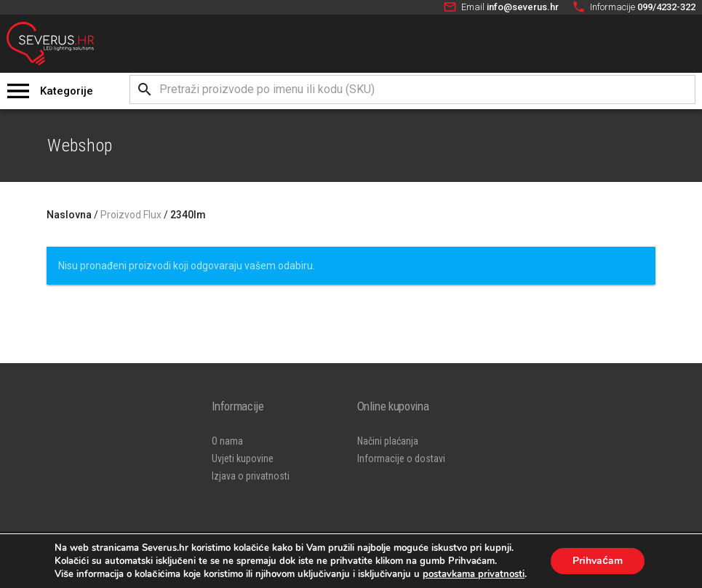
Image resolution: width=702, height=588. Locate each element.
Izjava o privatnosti (251, 476)
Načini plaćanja (388, 441)
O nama (227, 441)
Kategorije (67, 91)
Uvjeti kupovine (243, 458)
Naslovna (69, 215)
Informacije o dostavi (401, 458)
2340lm (188, 215)
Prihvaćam (598, 561)
